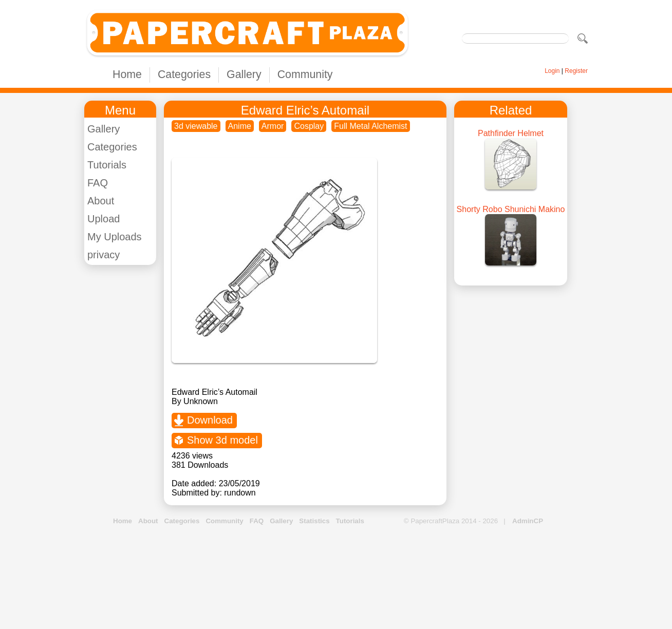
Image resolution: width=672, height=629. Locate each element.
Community (305, 74)
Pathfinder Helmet (511, 133)
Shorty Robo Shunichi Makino (511, 209)
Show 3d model (222, 440)
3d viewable (196, 126)
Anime (240, 126)
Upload (104, 219)
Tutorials (107, 165)
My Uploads (115, 237)
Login (552, 71)
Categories (184, 74)
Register (576, 71)
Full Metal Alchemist (370, 126)
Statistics (314, 521)
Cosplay (309, 126)
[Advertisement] (336, 578)
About (101, 201)
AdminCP (528, 521)
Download (210, 420)
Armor (273, 126)
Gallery (244, 74)
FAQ (98, 183)
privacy (104, 255)
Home (127, 74)
